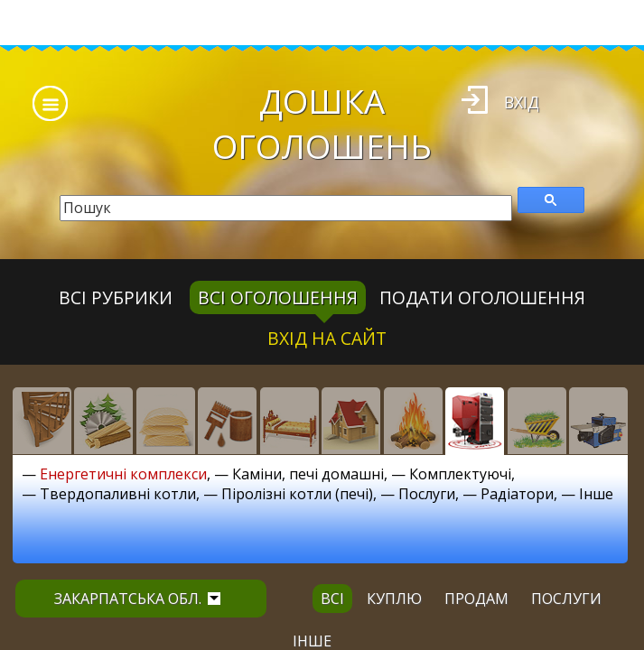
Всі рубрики (116, 297)
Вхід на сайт (327, 338)
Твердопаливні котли (118, 494)
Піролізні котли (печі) (297, 494)
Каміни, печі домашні (308, 474)
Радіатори (517, 494)
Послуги (427, 494)
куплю (394, 599)
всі (332, 599)
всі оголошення (278, 297)
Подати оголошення (482, 297)
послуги (566, 599)
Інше (596, 494)
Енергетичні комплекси (123, 474)
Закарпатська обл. (137, 599)
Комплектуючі (460, 474)
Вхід (522, 102)
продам (476, 599)
